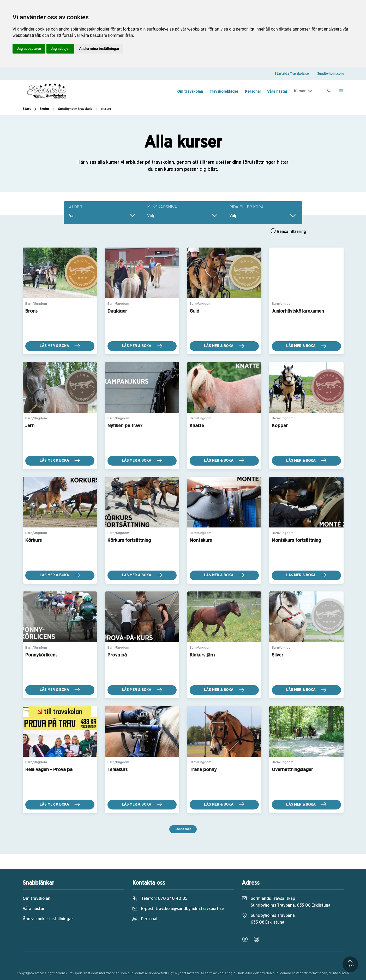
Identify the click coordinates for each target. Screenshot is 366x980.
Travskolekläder (224, 92)
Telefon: (160, 899)
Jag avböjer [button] (60, 49)
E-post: (178, 909)
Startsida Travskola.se (292, 74)
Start (30, 109)
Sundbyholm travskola (79, 109)
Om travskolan (190, 92)
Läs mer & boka (60, 346)
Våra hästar (277, 92)
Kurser (300, 91)
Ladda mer (183, 829)
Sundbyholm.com (330, 74)
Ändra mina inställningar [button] (99, 49)
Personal (253, 92)
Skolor (48, 109)
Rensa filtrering (288, 231)
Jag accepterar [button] (29, 49)
